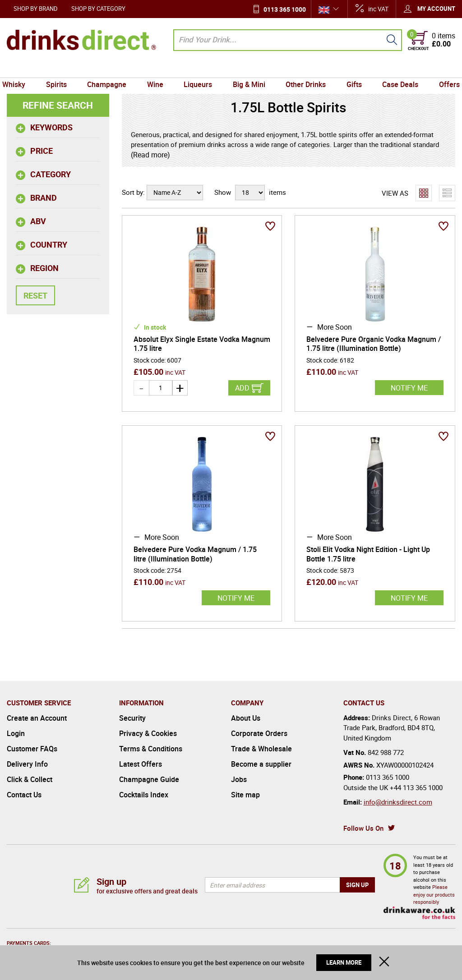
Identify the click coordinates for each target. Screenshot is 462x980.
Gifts (351, 69)
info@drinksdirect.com (398, 802)
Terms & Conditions (151, 749)
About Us (246, 718)
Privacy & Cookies (148, 733)
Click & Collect (30, 779)
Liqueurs (199, 69)
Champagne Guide (149, 779)
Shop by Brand (36, 9)
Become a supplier (261, 764)
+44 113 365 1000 (416, 787)
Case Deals (395, 69)
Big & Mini (248, 69)
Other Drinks (303, 69)
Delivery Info (27, 764)
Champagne (110, 69)
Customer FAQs (32, 749)
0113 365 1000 (285, 9)
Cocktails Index (144, 795)
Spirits (61, 69)
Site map (245, 795)
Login (16, 733)
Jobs (239, 779)
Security (132, 718)
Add (242, 388)
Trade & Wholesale (261, 749)
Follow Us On (363, 828)
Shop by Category (98, 9)
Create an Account (37, 718)
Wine (157, 69)
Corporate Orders (259, 733)
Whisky (21, 69)
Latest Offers (141, 764)
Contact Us (24, 795)
